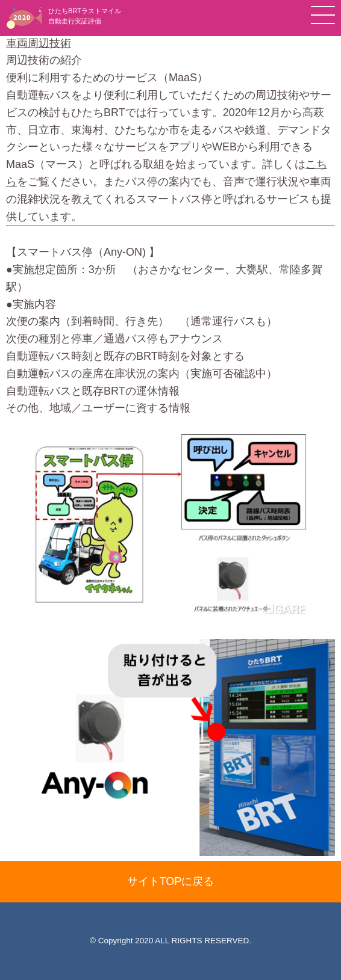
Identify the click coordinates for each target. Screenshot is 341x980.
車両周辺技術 (39, 43)
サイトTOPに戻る (171, 881)
